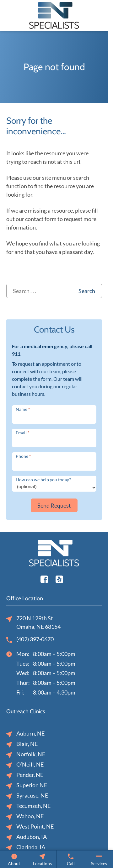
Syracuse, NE (27, 796)
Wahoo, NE (25, 816)
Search (87, 291)
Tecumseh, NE (28, 806)
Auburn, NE (25, 734)
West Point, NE (30, 827)
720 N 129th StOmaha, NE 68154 (33, 622)
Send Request (54, 505)
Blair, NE (22, 744)
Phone (23, 456)
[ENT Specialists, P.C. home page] (54, 15)
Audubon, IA (27, 837)
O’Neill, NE (25, 765)
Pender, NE (25, 775)
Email (22, 433)
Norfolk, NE (26, 754)
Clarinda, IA (26, 847)
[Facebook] (44, 578)
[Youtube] (59, 578)
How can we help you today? (43, 480)
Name (23, 409)
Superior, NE (27, 785)
